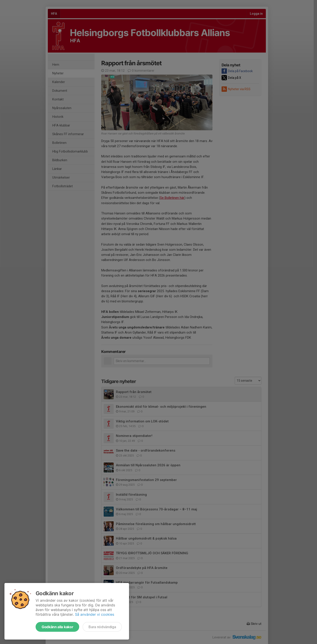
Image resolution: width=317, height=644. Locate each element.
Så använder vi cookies (95, 614)
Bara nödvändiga (102, 627)
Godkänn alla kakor (57, 627)
